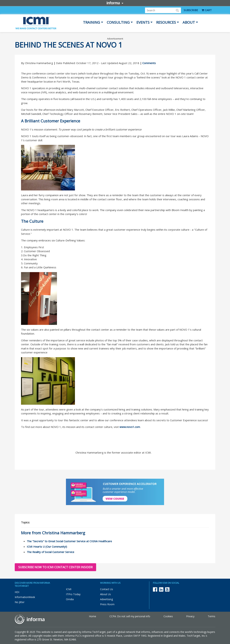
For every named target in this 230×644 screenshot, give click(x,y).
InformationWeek (25, 597)
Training (92, 22)
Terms (211, 616)
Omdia (70, 599)
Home (93, 616)
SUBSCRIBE (191, 10)
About (189, 22)
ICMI (69, 589)
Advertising (106, 599)
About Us (105, 594)
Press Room (107, 604)
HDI (17, 592)
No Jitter (20, 602)
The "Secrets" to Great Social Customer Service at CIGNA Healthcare (69, 541)
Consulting (118, 22)
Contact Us (107, 589)
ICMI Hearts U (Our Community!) (47, 547)
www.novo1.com (130, 427)
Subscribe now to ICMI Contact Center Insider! (55, 567)
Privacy (190, 616)
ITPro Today (73, 594)
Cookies (168, 616)
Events (143, 22)
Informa (115, 3)
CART (207, 10)
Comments (149, 63)
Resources (166, 22)
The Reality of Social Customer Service (50, 552)
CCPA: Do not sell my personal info (130, 616)
